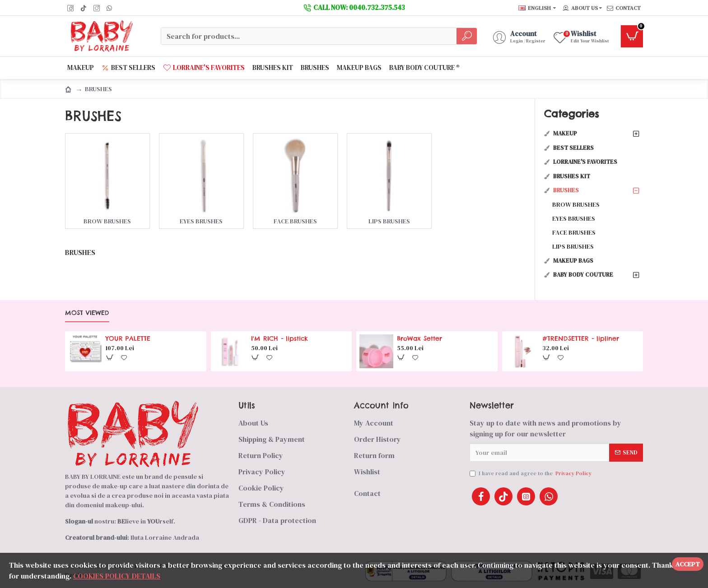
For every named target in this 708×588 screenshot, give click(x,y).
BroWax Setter (419, 338)
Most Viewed (87, 313)
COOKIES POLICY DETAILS (117, 576)
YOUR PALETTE (128, 338)
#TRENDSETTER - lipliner (581, 338)
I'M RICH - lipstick (279, 338)
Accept (688, 564)
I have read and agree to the (531, 473)
